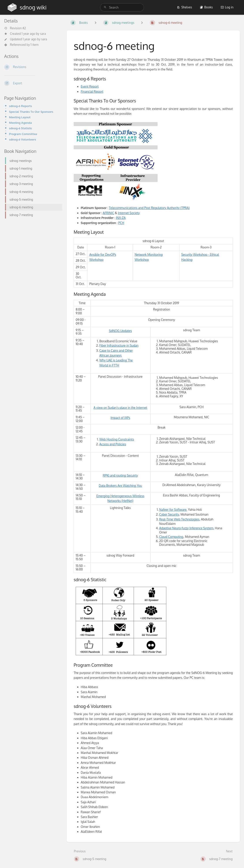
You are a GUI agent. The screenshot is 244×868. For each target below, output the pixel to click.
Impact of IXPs (120, 418)
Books (206, 7)
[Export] (32, 83)
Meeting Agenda (20, 123)
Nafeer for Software (173, 510)
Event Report (90, 86)
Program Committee (23, 134)
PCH (121, 223)
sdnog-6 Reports (20, 106)
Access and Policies (113, 444)
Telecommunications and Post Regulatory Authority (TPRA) (149, 208)
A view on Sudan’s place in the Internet (120, 408)
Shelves (184, 7)
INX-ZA (121, 218)
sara (43, 34)
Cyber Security (169, 514)
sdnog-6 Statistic (21, 128)
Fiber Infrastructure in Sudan (119, 345)
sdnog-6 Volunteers (23, 139)
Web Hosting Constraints (117, 439)
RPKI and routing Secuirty (120, 475)
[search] (122, 7)
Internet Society (129, 213)
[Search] (105, 7)
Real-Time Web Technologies (179, 519)
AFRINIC (108, 213)
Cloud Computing (171, 537)
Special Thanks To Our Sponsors (31, 112)
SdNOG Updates (120, 331)
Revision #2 (15, 28)
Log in (227, 7)
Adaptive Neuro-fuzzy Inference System (186, 528)
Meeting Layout (20, 117)
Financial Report (92, 92)
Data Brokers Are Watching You (120, 486)
